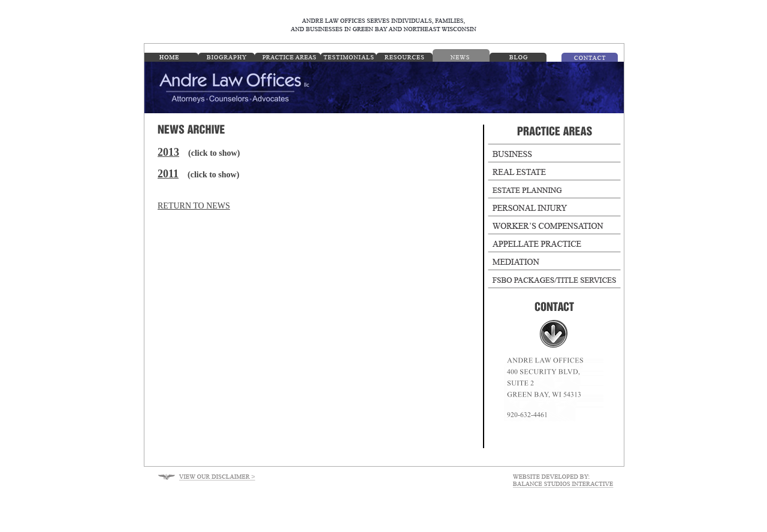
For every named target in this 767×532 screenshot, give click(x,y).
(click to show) (214, 153)
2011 (168, 174)
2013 (168, 152)
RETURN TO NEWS (194, 206)
